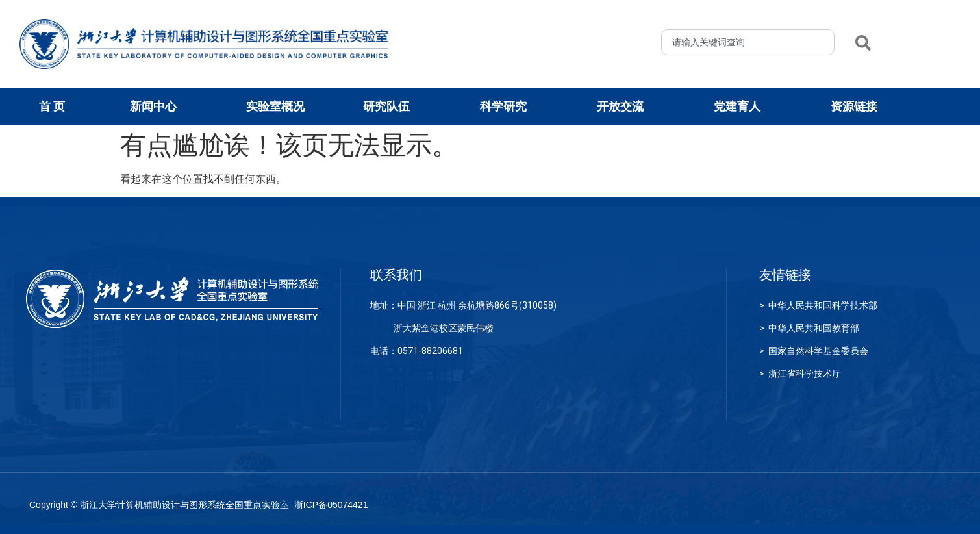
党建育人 (740, 106)
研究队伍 (390, 106)
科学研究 (507, 106)
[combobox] (748, 42)
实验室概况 (279, 106)
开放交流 (623, 106)
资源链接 (857, 106)
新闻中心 (157, 106)
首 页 (52, 106)
